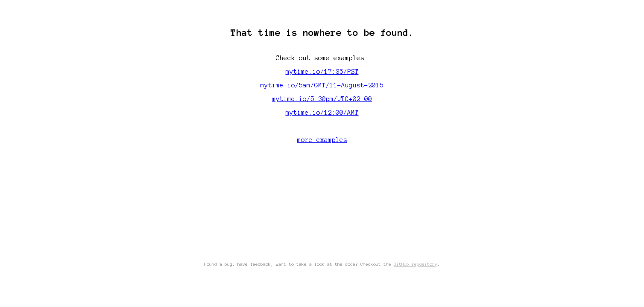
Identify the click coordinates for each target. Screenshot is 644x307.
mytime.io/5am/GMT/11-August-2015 (322, 85)
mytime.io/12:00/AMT (322, 113)
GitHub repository (416, 264)
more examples (322, 140)
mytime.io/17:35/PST (322, 72)
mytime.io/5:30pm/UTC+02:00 (322, 99)
